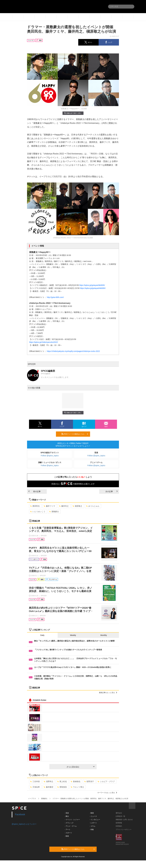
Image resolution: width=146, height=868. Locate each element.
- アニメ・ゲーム (71, 826)
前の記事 (35, 491)
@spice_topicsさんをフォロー (24, 824)
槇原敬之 (77, 506)
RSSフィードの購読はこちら (75, 434)
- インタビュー (95, 820)
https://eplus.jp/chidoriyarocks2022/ (44, 342)
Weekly (73, 635)
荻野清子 (89, 781)
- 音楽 (67, 813)
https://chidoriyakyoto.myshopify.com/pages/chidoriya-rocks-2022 (73, 351)
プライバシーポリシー (124, 830)
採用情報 (119, 823)
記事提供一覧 (120, 816)
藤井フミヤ (49, 506)
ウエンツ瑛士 (77, 787)
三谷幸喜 (35, 781)
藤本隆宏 (49, 787)
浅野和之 (49, 781)
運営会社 (119, 813)
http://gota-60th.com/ (55, 297)
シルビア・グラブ (106, 781)
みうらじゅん (93, 506)
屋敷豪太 (54, 512)
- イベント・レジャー (72, 820)
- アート (68, 830)
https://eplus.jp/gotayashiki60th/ (92, 285)
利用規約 (119, 826)
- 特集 (92, 830)
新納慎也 (76, 781)
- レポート (93, 823)
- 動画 (92, 813)
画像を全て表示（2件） (73, 113)
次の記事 (111, 491)
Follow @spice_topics (50, 456)
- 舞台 (67, 816)
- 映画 (67, 836)
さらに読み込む (81, 767)
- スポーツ (68, 833)
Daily (42, 635)
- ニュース (93, 816)
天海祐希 (35, 787)
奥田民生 (35, 506)
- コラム (92, 826)
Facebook (20, 814)
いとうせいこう (38, 512)
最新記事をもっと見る (108, 693)
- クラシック (69, 823)
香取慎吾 (62, 787)
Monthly (104, 635)
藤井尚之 (64, 506)
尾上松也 (62, 781)
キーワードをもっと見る (107, 793)
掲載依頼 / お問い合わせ (124, 820)
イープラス (32, 799)
